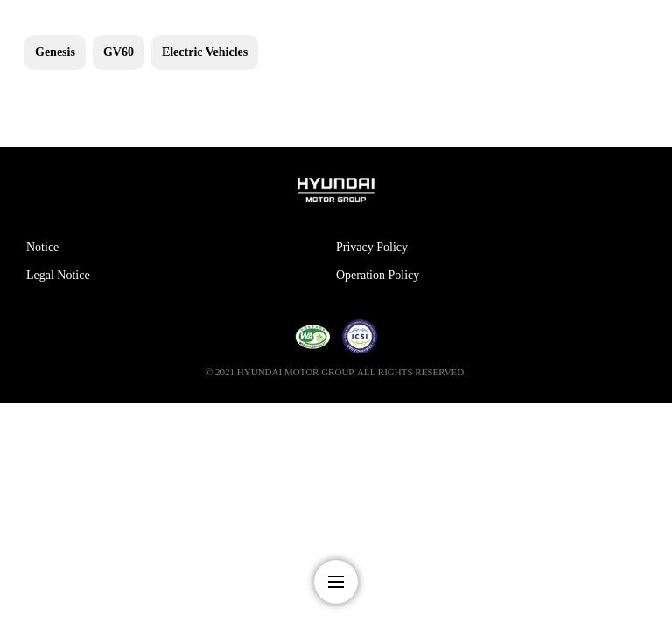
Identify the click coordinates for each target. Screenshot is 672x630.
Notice (42, 247)
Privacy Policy (372, 247)
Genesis (55, 52)
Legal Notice (58, 275)
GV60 (119, 52)
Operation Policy (378, 275)
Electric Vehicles (205, 52)
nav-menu (336, 582)
